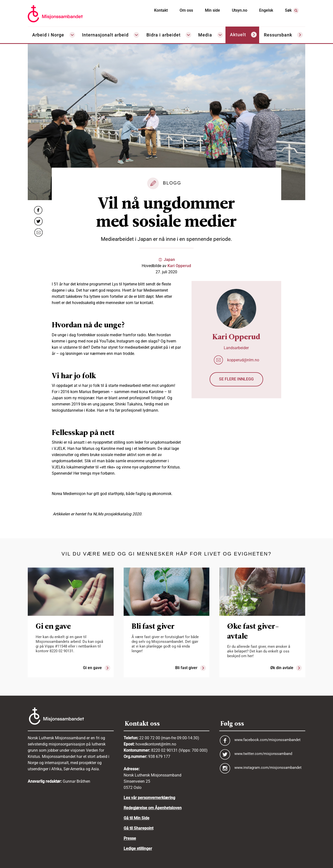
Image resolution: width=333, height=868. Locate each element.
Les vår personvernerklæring (149, 798)
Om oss (186, 10)
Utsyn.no (240, 10)
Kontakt (161, 10)
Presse (130, 838)
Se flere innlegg (236, 379)
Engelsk (266, 10)
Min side (212, 10)
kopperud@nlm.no (243, 360)
